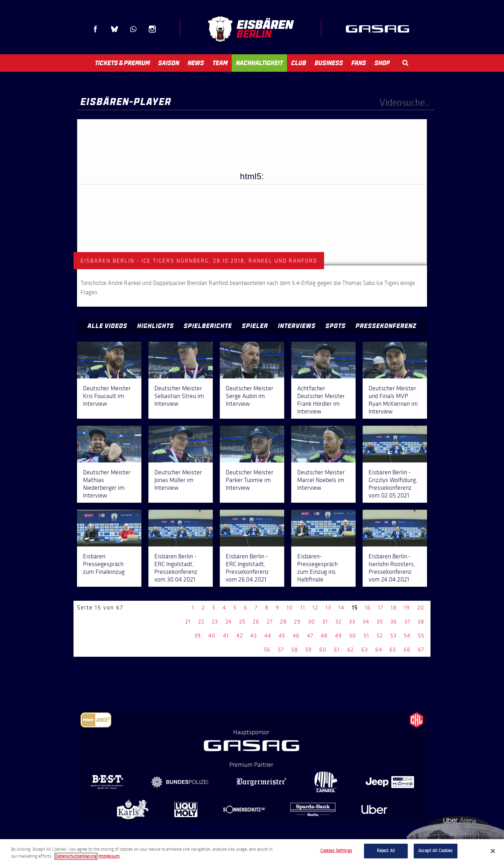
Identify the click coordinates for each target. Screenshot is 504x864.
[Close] (493, 851)
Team (220, 63)
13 (328, 608)
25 (242, 622)
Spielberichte (208, 326)
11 (303, 608)
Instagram (152, 29)
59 (309, 650)
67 (421, 650)
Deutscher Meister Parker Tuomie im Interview (250, 480)
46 (296, 636)
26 (256, 622)
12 (315, 608)
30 (311, 622)
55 (421, 636)
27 (270, 622)
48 (324, 636)
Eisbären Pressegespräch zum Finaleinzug (104, 564)
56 (267, 650)
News (196, 63)
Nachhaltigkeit (259, 63)
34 (366, 622)
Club (299, 63)
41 (226, 636)
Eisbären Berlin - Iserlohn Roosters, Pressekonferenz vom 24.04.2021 (392, 568)
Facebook (96, 29)
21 (188, 622)
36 (394, 622)
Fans (359, 63)
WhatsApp (133, 29)
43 (254, 636)
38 (421, 622)
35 (380, 622)
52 (380, 636)
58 (295, 650)
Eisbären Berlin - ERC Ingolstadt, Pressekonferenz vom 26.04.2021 (247, 568)
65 (393, 650)
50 (353, 636)
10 (290, 608)
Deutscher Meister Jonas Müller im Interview (178, 480)
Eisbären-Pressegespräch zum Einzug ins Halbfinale (317, 568)
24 (229, 622)
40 (212, 636)
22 (201, 622)
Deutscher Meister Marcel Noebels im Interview (321, 480)
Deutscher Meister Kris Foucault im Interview (107, 396)
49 (338, 636)
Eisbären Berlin (251, 29)
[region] (252, 852)
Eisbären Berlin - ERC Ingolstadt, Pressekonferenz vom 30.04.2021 (176, 568)
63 (365, 650)
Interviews (297, 326)
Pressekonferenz (386, 326)
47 (310, 636)
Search (405, 63)
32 (338, 622)
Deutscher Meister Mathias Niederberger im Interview (107, 484)
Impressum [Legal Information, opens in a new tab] (109, 856)
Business (329, 63)
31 (325, 622)
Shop (382, 63)
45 (282, 636)
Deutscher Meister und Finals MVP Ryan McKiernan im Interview (393, 400)
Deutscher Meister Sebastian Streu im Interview (179, 396)
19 (407, 608)
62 (351, 650)
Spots (336, 326)
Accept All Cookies (435, 851)
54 (407, 636)
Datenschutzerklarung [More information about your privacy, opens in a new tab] (76, 856)
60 (323, 650)
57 (281, 650)
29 (297, 622)
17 (381, 608)
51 (366, 636)
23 (215, 622)
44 (268, 636)
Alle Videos (107, 326)
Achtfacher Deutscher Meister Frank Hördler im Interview (321, 400)
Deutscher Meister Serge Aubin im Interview (250, 396)
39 (198, 636)
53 (393, 636)
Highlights (156, 326)
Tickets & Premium (122, 63)
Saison (169, 63)
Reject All (386, 851)
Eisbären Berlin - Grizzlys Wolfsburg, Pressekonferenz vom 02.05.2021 (393, 484)
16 (368, 608)
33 (352, 622)
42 (240, 636)
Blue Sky (114, 29)
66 (407, 650)
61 (337, 650)
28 (283, 622)
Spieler (255, 326)
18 (394, 608)
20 (421, 608)
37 (407, 622)
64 (379, 650)
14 (341, 608)
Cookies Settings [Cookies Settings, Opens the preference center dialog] (336, 851)
